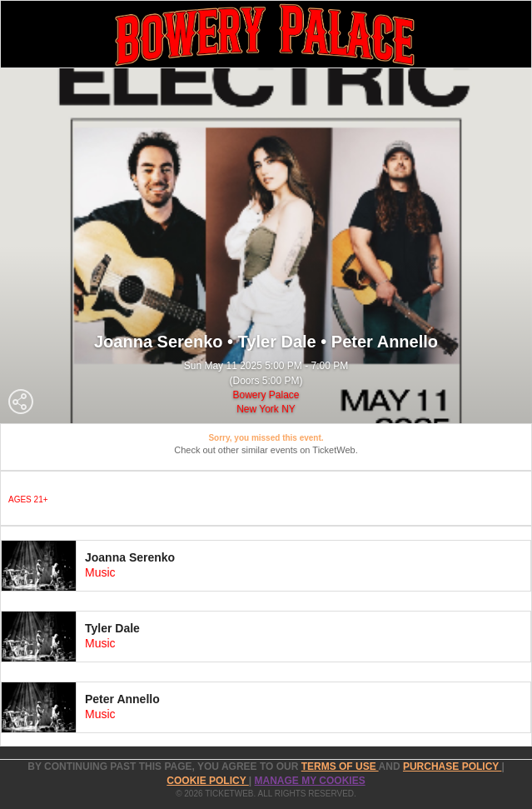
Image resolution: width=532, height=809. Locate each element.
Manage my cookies (310, 781)
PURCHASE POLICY (452, 767)
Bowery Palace (266, 395)
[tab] (266, 566)
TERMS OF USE (340, 767)
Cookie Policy (207, 781)
